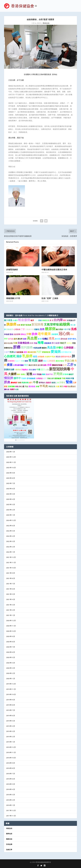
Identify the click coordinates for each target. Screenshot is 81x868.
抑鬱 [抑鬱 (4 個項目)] (29, 334)
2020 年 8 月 (10, 642)
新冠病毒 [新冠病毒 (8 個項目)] (37, 324)
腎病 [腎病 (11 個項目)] (69, 382)
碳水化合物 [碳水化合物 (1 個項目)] (8, 343)
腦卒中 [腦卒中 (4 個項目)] (17, 378)
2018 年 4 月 (10, 789)
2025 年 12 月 (11, 457)
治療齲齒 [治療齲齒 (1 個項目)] (39, 378)
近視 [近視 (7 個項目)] (29, 374)
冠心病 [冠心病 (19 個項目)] (64, 334)
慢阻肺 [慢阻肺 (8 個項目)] (9, 378)
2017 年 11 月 (11, 816)
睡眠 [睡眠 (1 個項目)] (44, 374)
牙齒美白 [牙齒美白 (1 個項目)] (25, 370)
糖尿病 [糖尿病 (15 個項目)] (50, 329)
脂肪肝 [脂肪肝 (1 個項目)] (49, 383)
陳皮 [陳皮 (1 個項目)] (45, 361)
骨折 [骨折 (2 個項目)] (26, 365)
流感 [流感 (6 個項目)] (74, 329)
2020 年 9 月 (10, 636)
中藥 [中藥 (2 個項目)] (38, 369)
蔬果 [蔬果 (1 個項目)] (15, 339)
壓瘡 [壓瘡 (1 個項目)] (72, 334)
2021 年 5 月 (10, 594)
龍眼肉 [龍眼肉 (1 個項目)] (44, 348)
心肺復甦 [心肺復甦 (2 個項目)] (51, 361)
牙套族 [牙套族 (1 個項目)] (39, 374)
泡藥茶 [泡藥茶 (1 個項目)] (12, 389)
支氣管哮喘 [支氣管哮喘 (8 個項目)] (51, 324)
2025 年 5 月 (10, 494)
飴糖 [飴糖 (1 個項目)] (19, 325)
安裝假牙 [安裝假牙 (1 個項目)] (10, 329)
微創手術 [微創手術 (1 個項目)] (49, 374)
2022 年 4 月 (10, 536)
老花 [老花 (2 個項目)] (35, 356)
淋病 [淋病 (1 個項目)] (20, 383)
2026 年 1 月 (10, 452)
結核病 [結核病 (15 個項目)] (65, 324)
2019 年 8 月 (10, 705)
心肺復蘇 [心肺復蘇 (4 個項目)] (69, 348)
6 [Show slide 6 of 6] (24, 440)
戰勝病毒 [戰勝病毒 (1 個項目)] (25, 383)
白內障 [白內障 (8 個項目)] (58, 320)
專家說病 (46, 23)
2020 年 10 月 (11, 631)
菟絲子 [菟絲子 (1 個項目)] (18, 361)
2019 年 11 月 (11, 689)
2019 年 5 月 (10, 721)
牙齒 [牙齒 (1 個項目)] (35, 343)
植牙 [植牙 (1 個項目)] (32, 320)
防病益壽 (9, 844)
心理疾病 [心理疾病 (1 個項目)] (17, 329)
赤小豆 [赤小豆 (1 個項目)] (57, 339)
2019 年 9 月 (10, 700)
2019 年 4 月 (10, 726)
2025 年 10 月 (11, 468)
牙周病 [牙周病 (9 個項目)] (58, 374)
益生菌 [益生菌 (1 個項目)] (40, 365)
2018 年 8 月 (10, 768)
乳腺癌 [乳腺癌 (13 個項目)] (27, 356)
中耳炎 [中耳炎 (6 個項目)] (44, 386)
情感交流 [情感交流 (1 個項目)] (46, 320)
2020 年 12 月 (11, 621)
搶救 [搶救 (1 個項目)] (45, 365)
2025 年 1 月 (10, 515)
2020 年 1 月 (10, 679)
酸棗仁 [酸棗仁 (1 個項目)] (54, 383)
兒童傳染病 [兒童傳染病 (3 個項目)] (23, 343)
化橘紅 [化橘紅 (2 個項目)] (45, 339)
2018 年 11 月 (11, 752)
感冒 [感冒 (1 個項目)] (25, 352)
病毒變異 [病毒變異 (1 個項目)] (11, 361)
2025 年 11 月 (11, 462)
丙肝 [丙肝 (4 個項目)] (39, 352)
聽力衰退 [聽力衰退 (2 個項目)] (8, 320)
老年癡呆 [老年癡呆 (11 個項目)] (44, 334)
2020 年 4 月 (10, 663)
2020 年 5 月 (10, 657)
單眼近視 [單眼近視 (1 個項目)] (52, 386)
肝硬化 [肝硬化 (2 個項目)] (62, 382)
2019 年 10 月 (11, 694)
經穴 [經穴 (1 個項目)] (31, 383)
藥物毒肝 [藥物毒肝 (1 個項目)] (14, 383)
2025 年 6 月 (10, 489)
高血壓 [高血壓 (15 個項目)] (32, 338)
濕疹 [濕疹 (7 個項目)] (19, 356)
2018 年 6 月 (10, 779)
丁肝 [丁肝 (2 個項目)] (23, 329)
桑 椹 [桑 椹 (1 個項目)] (40, 339)
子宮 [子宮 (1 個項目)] (69, 329)
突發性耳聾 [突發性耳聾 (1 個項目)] (70, 378)
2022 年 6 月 (10, 526)
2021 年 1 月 (10, 615)
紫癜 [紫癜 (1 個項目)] (36, 320)
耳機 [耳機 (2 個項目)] (15, 343)
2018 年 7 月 (10, 774)
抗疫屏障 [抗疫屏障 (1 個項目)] (17, 334)
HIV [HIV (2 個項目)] (6, 339)
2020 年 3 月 (10, 668)
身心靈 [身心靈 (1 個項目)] (22, 386)
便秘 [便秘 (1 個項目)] (30, 370)
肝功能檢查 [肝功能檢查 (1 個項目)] (31, 378)
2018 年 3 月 (10, 795)
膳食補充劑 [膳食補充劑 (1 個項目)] (32, 352)
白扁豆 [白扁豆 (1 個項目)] (15, 320)
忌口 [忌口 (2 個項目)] (43, 369)
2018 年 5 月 (10, 784)
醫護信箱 (9, 839)
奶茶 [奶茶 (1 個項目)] (31, 343)
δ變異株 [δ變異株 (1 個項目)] (18, 370)
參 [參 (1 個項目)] (15, 352)
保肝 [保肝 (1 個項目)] (74, 352)
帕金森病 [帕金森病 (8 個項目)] (24, 320)
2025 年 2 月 (10, 510)
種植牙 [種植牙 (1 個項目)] (71, 374)
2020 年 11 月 (11, 626)
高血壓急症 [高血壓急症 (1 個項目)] (71, 386)
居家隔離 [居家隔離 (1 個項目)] (11, 386)
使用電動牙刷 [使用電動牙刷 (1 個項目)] (66, 352)
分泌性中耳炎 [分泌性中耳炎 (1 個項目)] (50, 357)
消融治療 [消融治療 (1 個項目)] (50, 378)
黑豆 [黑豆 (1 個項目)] (65, 320)
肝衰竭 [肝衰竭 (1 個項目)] (65, 374)
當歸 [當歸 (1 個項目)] (26, 361)
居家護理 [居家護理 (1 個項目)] (55, 334)
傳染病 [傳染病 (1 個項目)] (58, 357)
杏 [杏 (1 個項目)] (58, 383)
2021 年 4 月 (10, 599)
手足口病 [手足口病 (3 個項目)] (69, 361)
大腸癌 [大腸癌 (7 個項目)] (12, 374)
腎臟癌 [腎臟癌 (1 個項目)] (24, 378)
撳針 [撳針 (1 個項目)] (19, 374)
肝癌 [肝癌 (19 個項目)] (17, 347)
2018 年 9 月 (10, 763)
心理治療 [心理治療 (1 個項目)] (16, 365)
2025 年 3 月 (10, 504)
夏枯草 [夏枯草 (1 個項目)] (20, 339)
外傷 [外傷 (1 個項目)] (65, 386)
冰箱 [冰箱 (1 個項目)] (37, 386)
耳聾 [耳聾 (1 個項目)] (22, 361)
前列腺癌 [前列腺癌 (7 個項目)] (27, 347)
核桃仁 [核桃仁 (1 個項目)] (23, 374)
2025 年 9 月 (10, 473)
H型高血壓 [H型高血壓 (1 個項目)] (37, 348)
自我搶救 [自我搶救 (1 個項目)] (41, 357)
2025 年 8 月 (10, 478)
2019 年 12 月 (11, 684)
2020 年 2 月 (10, 673)
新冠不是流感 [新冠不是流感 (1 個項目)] (26, 325)
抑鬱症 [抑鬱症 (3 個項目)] (60, 348)
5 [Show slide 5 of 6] (22, 440)
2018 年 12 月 (11, 747)
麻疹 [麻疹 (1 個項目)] (34, 374)
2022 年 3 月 (10, 541)
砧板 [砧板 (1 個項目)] (17, 389)
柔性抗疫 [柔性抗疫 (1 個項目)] (64, 339)
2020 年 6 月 (10, 652)
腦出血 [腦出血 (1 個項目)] (7, 389)
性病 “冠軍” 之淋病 (50, 298)
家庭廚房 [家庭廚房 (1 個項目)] (48, 343)
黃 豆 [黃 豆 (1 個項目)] (51, 320)
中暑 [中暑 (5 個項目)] (36, 382)
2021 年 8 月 (10, 578)
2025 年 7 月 (10, 483)
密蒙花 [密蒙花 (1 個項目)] (37, 329)
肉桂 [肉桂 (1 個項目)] (17, 386)
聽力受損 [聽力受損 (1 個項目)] (59, 329)
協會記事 (9, 849)
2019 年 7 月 (10, 710)
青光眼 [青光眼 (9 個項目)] (33, 360)
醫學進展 (9, 834)
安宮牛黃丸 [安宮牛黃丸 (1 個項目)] (72, 339)
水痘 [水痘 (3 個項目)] (49, 365)
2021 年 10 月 (11, 568)
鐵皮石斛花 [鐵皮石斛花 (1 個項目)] (33, 365)
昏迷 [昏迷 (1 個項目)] (11, 334)
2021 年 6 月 (10, 589)
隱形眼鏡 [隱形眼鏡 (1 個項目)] (32, 386)
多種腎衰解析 (12, 270)
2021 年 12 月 (11, 557)
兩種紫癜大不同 (13, 298)
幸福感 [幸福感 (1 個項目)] (7, 334)
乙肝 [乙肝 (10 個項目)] (70, 364)
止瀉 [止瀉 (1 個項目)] (47, 370)
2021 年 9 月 (10, 573)
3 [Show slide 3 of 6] (19, 440)
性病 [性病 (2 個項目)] (12, 352)
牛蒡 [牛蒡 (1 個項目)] (65, 329)
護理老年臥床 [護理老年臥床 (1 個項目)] (66, 357)
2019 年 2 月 (10, 737)
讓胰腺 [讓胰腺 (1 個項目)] (69, 343)
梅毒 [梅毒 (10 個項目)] (41, 343)
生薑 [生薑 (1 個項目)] (57, 386)
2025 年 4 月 (10, 499)
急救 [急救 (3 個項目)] (42, 329)
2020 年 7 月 (10, 647)
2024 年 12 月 (11, 520)
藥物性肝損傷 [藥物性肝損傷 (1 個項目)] (57, 365)
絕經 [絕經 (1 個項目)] (25, 339)
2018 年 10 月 (11, 758)
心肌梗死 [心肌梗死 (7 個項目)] (10, 356)
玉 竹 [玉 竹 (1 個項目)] (65, 365)
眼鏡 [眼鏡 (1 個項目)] (40, 320)
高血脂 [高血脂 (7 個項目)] (51, 347)
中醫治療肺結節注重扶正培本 (54, 270)
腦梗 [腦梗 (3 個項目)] (40, 361)
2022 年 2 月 (10, 547)
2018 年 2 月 (10, 800)
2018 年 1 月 (10, 805)
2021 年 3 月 (10, 605)
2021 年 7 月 (10, 584)
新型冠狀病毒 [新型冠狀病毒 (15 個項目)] (60, 369)
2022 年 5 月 (10, 531)
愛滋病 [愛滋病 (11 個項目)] (56, 351)
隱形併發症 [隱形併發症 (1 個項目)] (60, 361)
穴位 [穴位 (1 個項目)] (26, 386)
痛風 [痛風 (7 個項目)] (52, 338)
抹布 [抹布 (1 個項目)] (34, 370)
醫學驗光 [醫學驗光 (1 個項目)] (42, 383)
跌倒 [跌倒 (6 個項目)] (34, 334)
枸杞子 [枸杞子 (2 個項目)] (63, 343)
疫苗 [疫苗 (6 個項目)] (10, 365)
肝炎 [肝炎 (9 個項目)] (7, 382)
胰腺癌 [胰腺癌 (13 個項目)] (11, 324)
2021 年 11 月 (11, 562)
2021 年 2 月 (10, 610)
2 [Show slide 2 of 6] (17, 440)
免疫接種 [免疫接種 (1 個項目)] (20, 352)
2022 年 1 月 (10, 552)
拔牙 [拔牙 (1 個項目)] (45, 378)
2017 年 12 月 (11, 810)
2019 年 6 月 (10, 716)
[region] (19, 420)
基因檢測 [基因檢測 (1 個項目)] (58, 378)
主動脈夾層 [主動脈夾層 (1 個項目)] (30, 329)
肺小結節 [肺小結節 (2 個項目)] (56, 343)
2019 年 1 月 (10, 742)
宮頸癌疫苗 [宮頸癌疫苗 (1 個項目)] (46, 352)
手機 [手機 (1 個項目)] (63, 378)
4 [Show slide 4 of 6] (21, 440)
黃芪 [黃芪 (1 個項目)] (61, 386)
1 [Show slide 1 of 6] (16, 440)
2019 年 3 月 (10, 731)
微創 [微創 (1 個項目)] (22, 365)
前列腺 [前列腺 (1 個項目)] (11, 339)
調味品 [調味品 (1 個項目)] (23, 334)
